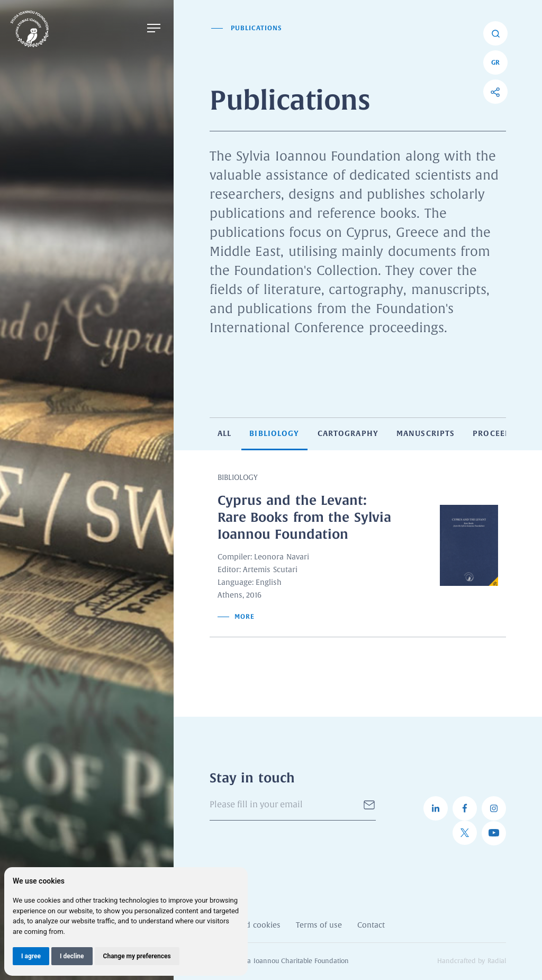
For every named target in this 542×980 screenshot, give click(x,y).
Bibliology (274, 433)
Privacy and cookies (245, 925)
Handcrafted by (471, 961)
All (224, 433)
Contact (371, 925)
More (236, 617)
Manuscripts (426, 433)
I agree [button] (31, 956)
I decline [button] (72, 956)
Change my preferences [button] (137, 956)
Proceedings (502, 433)
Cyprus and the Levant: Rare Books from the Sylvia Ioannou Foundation (304, 517)
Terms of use (319, 925)
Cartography (348, 433)
